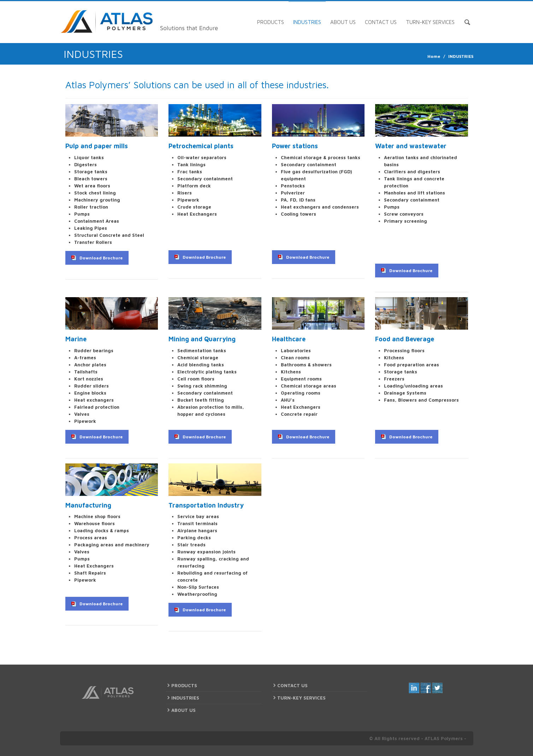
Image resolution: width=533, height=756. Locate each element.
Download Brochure (101, 258)
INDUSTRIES (307, 22)
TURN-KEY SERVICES (430, 22)
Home (434, 56)
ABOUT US (343, 22)
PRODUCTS (271, 22)
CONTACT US (381, 22)
